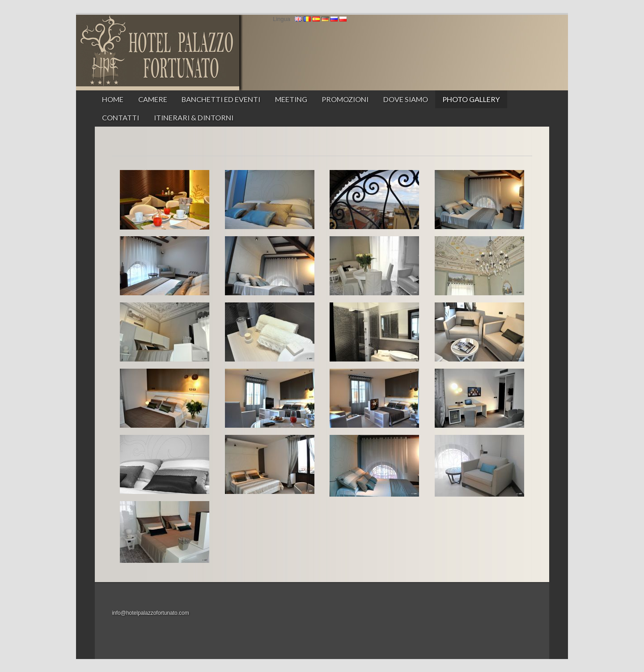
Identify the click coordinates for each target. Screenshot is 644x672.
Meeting (291, 99)
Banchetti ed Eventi (221, 99)
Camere (153, 99)
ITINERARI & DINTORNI (194, 117)
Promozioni (345, 99)
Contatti (121, 117)
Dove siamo (406, 99)
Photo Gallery (471, 99)
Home (113, 99)
